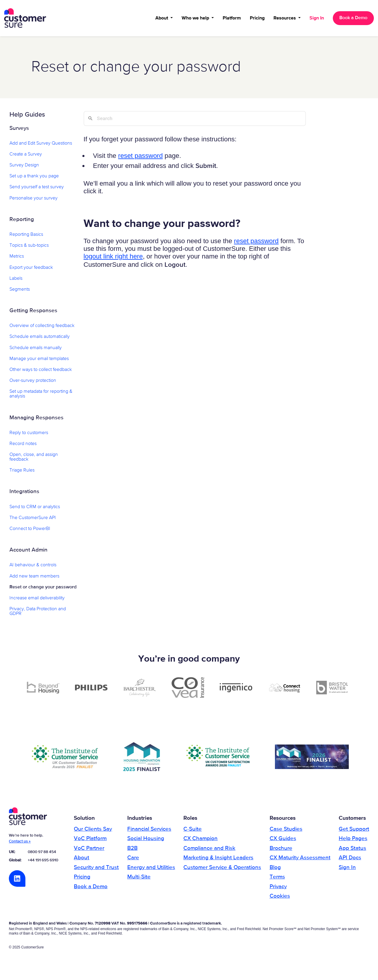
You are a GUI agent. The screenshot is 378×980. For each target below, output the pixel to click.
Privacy (278, 889)
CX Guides (283, 841)
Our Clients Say (93, 831)
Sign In (316, 19)
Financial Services (149, 831)
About (162, 19)
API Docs (350, 860)
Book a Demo (353, 19)
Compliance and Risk (209, 851)
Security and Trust (96, 869)
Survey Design (24, 168)
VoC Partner (89, 851)
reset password (140, 158)
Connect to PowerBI (30, 531)
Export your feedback (31, 270)
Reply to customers (29, 435)
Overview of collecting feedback (42, 328)
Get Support (354, 831)
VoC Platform (90, 841)
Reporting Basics (26, 237)
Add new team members (34, 578)
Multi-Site (139, 879)
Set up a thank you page (34, 179)
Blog (275, 869)
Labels (16, 281)
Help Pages (353, 841)
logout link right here (113, 259)
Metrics (17, 259)
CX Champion (201, 841)
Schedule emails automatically (40, 339)
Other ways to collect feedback (41, 372)
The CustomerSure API (33, 520)
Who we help (195, 19)
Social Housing (146, 841)
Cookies (280, 898)
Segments (20, 292)
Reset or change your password (43, 589)
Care (133, 860)
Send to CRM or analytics (35, 509)
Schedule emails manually (36, 350)
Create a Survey (26, 157)
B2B (132, 851)
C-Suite (193, 831)
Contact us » (20, 844)
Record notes (23, 446)
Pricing (257, 19)
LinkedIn (17, 881)
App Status (352, 851)
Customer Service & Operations (222, 869)
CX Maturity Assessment (300, 860)
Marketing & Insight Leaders (218, 860)
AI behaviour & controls (33, 567)
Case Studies (286, 831)
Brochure (281, 851)
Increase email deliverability (37, 601)
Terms (277, 879)
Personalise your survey (34, 200)
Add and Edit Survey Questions (41, 145)
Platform (231, 19)
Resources (285, 19)
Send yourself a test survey (37, 189)
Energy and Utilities (151, 869)
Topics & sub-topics (29, 248)
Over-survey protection (33, 383)
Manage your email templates (39, 361)
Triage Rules (22, 473)
